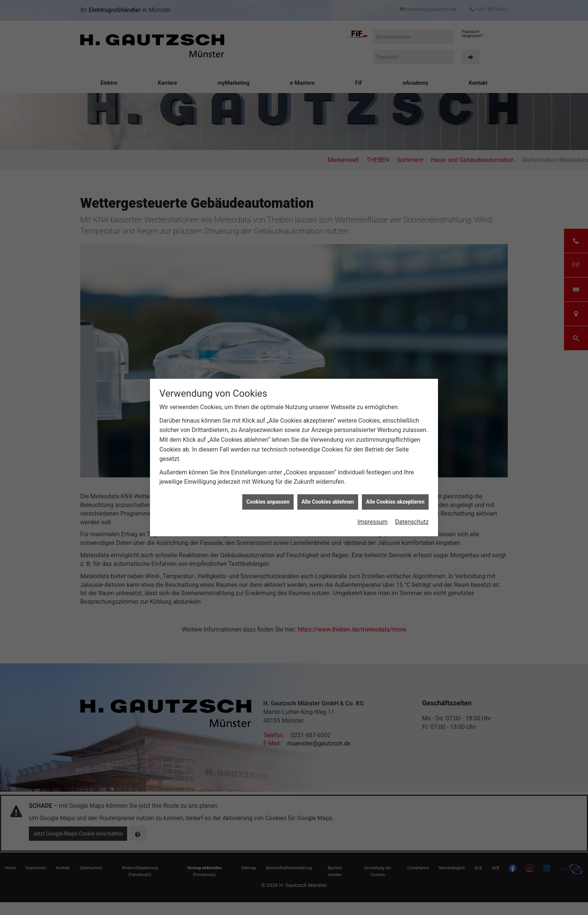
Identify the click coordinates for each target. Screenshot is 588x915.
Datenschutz (412, 522)
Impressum (373, 522)
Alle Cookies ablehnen (328, 502)
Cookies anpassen (268, 502)
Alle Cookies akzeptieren (395, 502)
